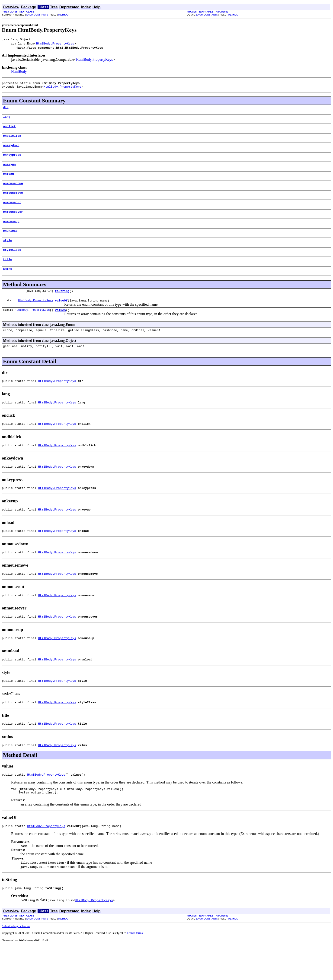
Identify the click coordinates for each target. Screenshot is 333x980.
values (60, 327)
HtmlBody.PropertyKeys (55, 44)
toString (62, 306)
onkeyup (9, 171)
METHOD (63, 15)
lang (7, 120)
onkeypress (12, 161)
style (8, 253)
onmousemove (13, 202)
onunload (10, 242)
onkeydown (11, 151)
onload (8, 181)
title (8, 273)
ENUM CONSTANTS (37, 15)
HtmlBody (19, 72)
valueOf (61, 316)
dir (6, 110)
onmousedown (13, 191)
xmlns (8, 283)
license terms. (135, 967)
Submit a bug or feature (16, 960)
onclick (9, 130)
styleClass (12, 263)
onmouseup (11, 232)
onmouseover (13, 222)
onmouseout (12, 212)
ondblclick (12, 140)
